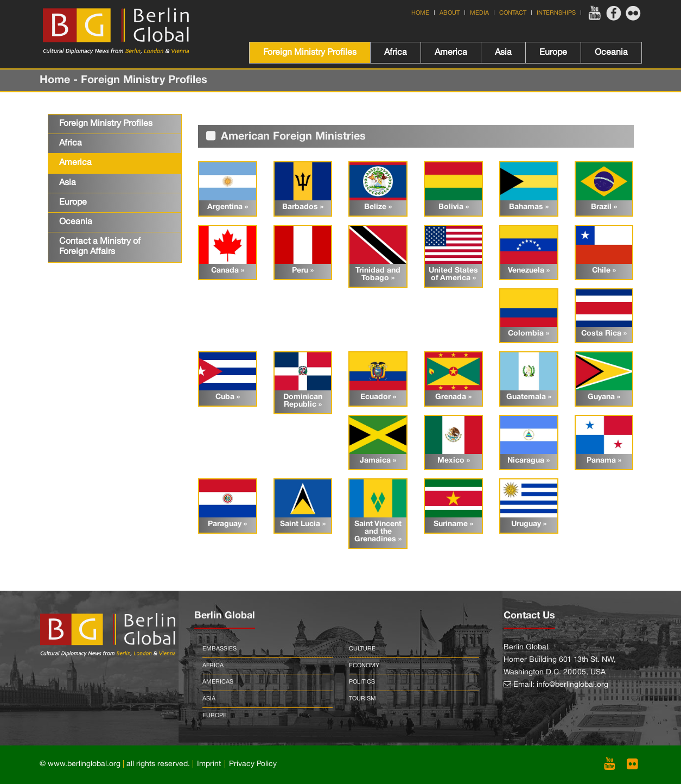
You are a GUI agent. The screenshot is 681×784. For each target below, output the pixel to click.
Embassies (219, 649)
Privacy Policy (253, 764)
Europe (553, 53)
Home (420, 13)
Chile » (604, 271)
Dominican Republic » (303, 401)
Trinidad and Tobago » (378, 274)
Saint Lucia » (303, 524)
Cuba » (228, 397)
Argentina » (228, 207)
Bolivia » (454, 207)
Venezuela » (529, 271)
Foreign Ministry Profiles (310, 53)
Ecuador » (378, 397)
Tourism (362, 699)
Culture (362, 649)
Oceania (611, 53)
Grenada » (453, 397)
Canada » (228, 271)
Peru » (303, 271)
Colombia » (529, 334)
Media (479, 13)
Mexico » (454, 461)
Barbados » (303, 207)
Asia (503, 53)
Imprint (209, 764)
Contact (513, 13)
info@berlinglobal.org (572, 685)
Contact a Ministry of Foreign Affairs (100, 247)
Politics (362, 682)
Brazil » (604, 207)
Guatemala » (529, 397)
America (451, 53)
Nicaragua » (529, 461)
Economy (364, 666)
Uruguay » (529, 524)
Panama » (604, 461)
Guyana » (604, 397)
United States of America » (453, 274)
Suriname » (453, 524)
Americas (218, 682)
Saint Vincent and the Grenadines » (378, 532)
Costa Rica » (604, 334)
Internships (556, 13)
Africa (396, 53)
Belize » (378, 207)
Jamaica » (378, 461)
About (450, 13)
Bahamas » (529, 207)
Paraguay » (227, 524)
